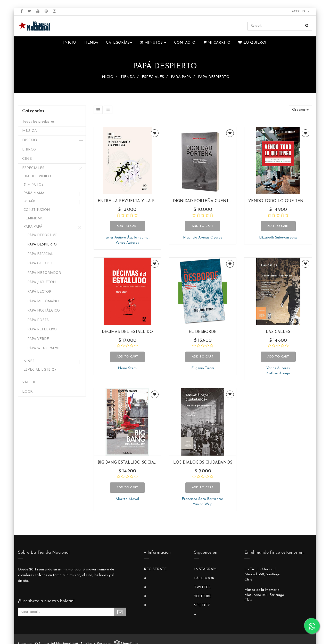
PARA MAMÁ (34, 193)
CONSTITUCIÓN (37, 210)
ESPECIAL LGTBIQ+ (40, 370)
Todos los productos (38, 122)
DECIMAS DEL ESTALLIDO (127, 332)
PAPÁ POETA (38, 320)
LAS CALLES (278, 332)
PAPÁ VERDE (38, 339)
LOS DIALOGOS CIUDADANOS (203, 463)
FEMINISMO (34, 218)
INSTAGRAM (205, 569)
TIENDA (128, 77)
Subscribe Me (120, 612)
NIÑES (29, 361)
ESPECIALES (153, 77)
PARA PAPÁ (181, 77)
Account (301, 11)
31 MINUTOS (33, 185)
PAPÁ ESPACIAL (40, 254)
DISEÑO (30, 140)
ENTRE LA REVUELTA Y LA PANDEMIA (136, 201)
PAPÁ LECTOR (39, 292)
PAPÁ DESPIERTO (214, 77)
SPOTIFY (202, 605)
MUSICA (30, 131)
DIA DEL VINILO (37, 176)
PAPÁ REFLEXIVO (42, 329)
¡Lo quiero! (252, 43)
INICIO (107, 77)
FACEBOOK (204, 578)
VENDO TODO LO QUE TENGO (279, 201)
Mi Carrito (217, 43)
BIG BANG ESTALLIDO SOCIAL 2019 (132, 463)
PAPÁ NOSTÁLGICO (44, 311)
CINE (27, 159)
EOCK (27, 392)
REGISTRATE (155, 569)
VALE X (29, 382)
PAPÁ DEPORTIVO (42, 235)
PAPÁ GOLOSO (40, 263)
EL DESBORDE (203, 332)
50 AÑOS (31, 201)
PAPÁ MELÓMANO (43, 301)
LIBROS (29, 150)
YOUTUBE (203, 596)
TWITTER (203, 587)
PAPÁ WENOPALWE (44, 348)
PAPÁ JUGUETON (42, 282)
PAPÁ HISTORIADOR (44, 273)
